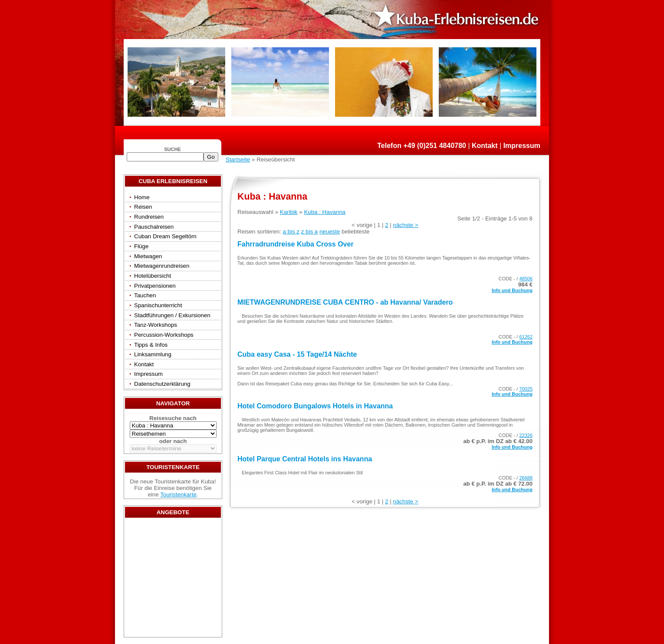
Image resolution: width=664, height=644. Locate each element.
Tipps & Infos (151, 345)
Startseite (238, 159)
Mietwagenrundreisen (162, 266)
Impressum (522, 146)
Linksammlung (153, 354)
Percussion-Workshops (164, 335)
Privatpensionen (155, 286)
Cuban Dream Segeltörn (165, 236)
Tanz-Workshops (156, 325)
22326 (526, 435)
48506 (526, 279)
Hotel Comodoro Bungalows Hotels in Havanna (315, 406)
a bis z (291, 232)
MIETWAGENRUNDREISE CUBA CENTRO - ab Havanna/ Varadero (345, 302)
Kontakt (485, 146)
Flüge (141, 246)
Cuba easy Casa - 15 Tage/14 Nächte (297, 354)
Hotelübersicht (153, 276)
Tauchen (145, 295)
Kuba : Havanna (325, 212)
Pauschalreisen (154, 227)
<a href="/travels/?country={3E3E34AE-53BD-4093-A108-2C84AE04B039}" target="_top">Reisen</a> (173, 580)
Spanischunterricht (158, 305)
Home (142, 197)
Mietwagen (148, 256)
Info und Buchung (512, 290)
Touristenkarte (178, 494)
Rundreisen (149, 217)
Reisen (143, 207)
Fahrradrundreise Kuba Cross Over (296, 244)
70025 (526, 389)
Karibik (289, 212)
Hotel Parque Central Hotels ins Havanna (305, 459)
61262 (526, 337)
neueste (330, 232)
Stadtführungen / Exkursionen (172, 315)
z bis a (310, 232)
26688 (526, 478)
